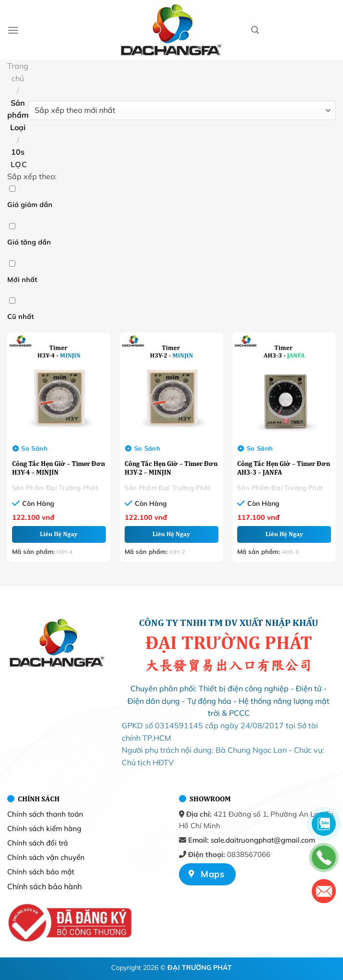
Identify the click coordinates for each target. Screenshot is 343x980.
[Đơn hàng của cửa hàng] (182, 110)
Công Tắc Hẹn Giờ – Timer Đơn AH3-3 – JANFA (284, 468)
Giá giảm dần (30, 205)
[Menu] (13, 30)
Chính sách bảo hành (44, 886)
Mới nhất (22, 280)
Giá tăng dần (29, 242)
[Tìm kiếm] (255, 30)
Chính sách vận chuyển (46, 857)
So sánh (30, 448)
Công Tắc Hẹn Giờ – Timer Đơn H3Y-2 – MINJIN (171, 468)
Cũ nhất (20, 317)
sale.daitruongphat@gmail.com (263, 840)
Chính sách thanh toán (45, 814)
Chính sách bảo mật (41, 872)
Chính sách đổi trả (38, 843)
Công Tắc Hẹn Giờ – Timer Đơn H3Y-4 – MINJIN (58, 468)
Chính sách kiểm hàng (44, 828)
